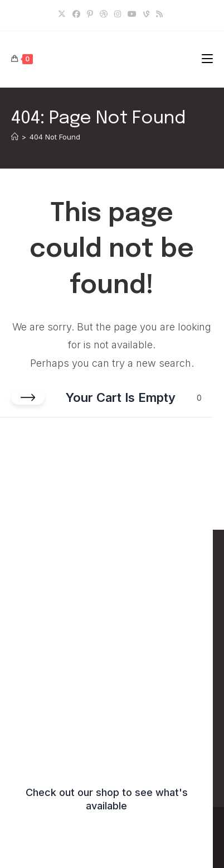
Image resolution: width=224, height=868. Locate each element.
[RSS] (159, 14)
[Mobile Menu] (207, 59)
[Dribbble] (104, 14)
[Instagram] (118, 14)
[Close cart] (28, 397)
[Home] (15, 137)
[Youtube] (132, 14)
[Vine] (146, 14)
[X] (64, 14)
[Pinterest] (90, 14)
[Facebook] (76, 14)
